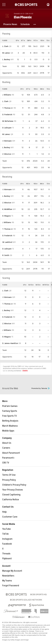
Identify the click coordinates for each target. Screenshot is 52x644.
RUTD (31, 285)
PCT (35, 40)
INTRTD (46, 285)
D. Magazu (7, 216)
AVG (42, 89)
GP (17, 40)
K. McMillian (7, 209)
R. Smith (6, 255)
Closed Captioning (11, 495)
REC (28, 184)
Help (4, 512)
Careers (6, 448)
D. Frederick (7, 115)
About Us (7, 443)
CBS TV (6, 463)
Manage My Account (12, 571)
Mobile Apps (8, 431)
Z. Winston (7, 154)
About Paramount (11, 453)
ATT (23, 40)
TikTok (5, 534)
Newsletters (8, 576)
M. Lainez (6, 53)
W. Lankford (7, 242)
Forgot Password (11, 586)
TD (48, 40)
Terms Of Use (9, 475)
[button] (35, 24)
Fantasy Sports (10, 411)
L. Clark (5, 46)
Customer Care (10, 517)
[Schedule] (25, 24)
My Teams (7, 581)
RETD (38, 285)
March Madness (10, 426)
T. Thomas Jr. (8, 108)
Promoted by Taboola (41, 388)
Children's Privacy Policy (14, 485)
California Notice (11, 500)
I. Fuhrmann (7, 141)
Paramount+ (8, 458)
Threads (6, 554)
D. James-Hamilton (10, 343)
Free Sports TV (9, 416)
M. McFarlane (8, 121)
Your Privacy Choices (13, 490)
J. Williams (7, 95)
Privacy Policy (9, 480)
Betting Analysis (10, 421)
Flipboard (7, 559)
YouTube (6, 529)
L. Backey (6, 59)
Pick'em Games (10, 406)
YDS (42, 40)
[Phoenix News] (10, 24)
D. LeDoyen (7, 128)
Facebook (7, 544)
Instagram (7, 539)
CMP (29, 40)
